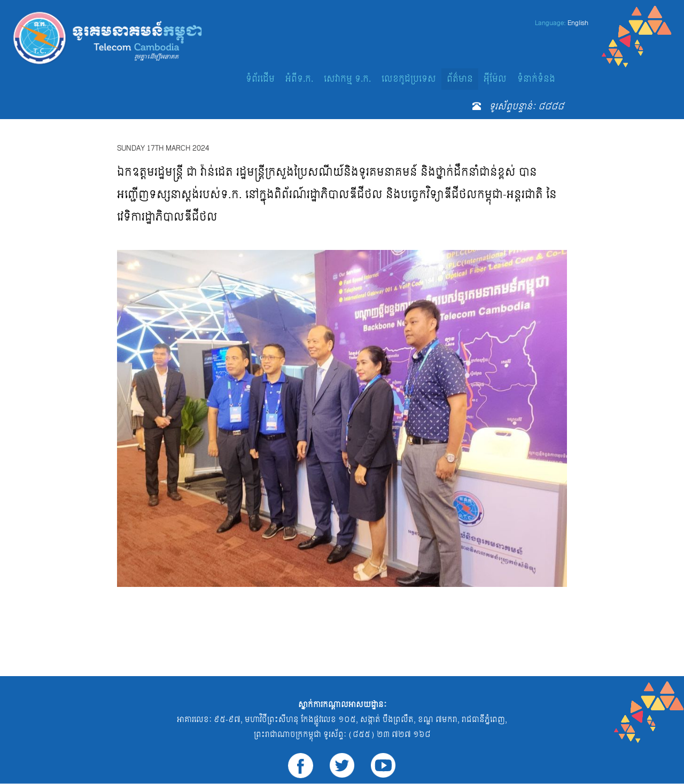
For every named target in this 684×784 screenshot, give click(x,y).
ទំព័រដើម (260, 79)
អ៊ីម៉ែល (495, 79)
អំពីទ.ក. (299, 79)
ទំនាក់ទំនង (536, 79)
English (578, 23)
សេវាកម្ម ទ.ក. (347, 79)
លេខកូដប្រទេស (409, 79)
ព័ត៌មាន (460, 79)
